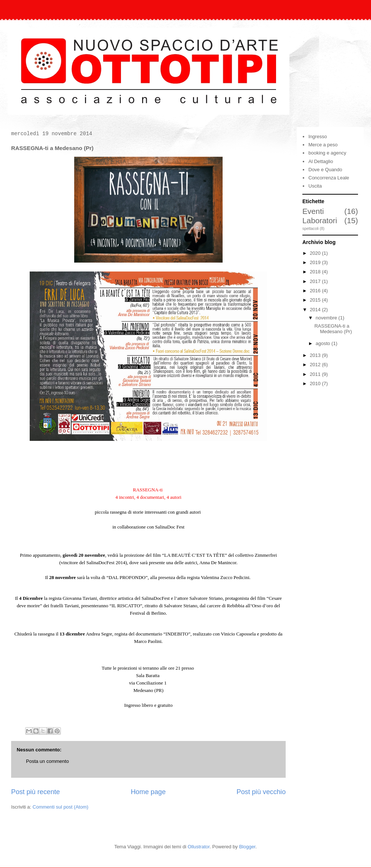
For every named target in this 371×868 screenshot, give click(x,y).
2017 (316, 281)
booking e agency (327, 153)
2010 (316, 383)
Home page (148, 792)
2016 (316, 291)
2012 (316, 365)
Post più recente (35, 792)
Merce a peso (323, 145)
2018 (316, 272)
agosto (324, 343)
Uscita (315, 186)
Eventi (313, 211)
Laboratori (320, 220)
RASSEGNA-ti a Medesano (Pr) (333, 329)
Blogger (247, 847)
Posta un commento (47, 761)
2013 (316, 355)
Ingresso (318, 136)
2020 (316, 253)
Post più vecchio (261, 792)
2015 (316, 300)
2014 (316, 310)
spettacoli (311, 229)
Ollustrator (199, 847)
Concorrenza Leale (329, 178)
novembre (327, 318)
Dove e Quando (325, 170)
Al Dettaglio (321, 161)
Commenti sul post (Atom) (60, 807)
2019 (316, 262)
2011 (316, 374)
